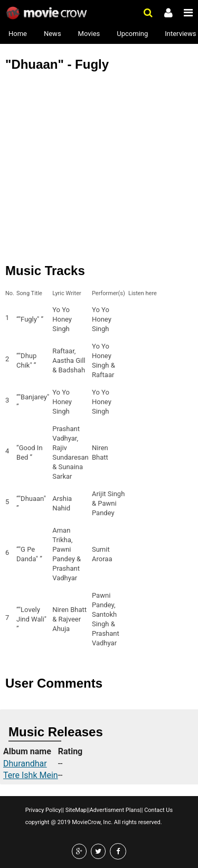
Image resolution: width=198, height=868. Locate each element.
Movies (89, 34)
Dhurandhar (25, 764)
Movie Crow (48, 13)
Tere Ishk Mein (31, 775)
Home (18, 34)
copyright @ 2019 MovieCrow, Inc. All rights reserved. (94, 822)
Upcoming (132, 34)
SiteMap (75, 810)
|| (63, 810)
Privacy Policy (43, 810)
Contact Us (158, 810)
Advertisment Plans (115, 810)
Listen (139, 319)
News (53, 34)
